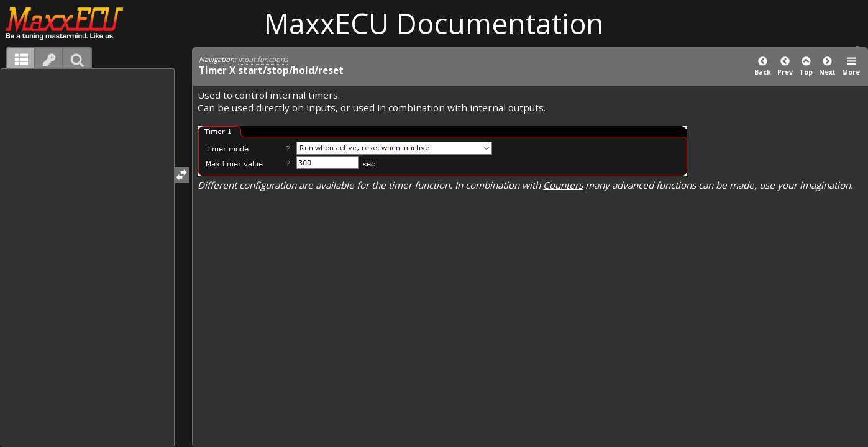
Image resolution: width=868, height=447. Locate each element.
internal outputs (507, 107)
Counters (563, 185)
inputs (321, 107)
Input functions (263, 59)
